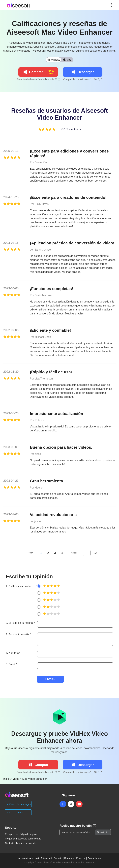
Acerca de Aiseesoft (29, 858)
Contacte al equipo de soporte (20, 843)
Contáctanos (94, 858)
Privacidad (46, 858)
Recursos (69, 858)
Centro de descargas (20, 804)
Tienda (20, 813)
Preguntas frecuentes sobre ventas (23, 839)
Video (16, 779)
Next (74, 553)
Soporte (58, 858)
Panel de (81, 858)
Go (95, 553)
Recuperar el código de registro (21, 834)
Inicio (6, 779)
